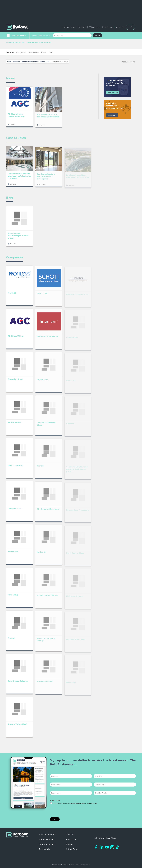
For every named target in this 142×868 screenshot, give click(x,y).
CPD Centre (94, 27)
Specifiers (82, 27)
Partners (70, 844)
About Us (120, 27)
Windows (17, 62)
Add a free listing (46, 839)
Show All (10, 52)
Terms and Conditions (78, 803)
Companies (21, 52)
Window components (30, 62)
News (44, 52)
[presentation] (66, 811)
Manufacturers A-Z (47, 834)
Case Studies (33, 52)
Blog (51, 52)
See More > (112, 115)
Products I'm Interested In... (41, 36)
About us (70, 834)
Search (97, 35)
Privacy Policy (55, 800)
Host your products (47, 844)
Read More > (113, 92)
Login (130, 27)
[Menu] (17, 36)
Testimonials (44, 849)
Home (9, 62)
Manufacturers (68, 27)
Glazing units (44, 62)
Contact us (71, 839)
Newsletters (108, 27)
